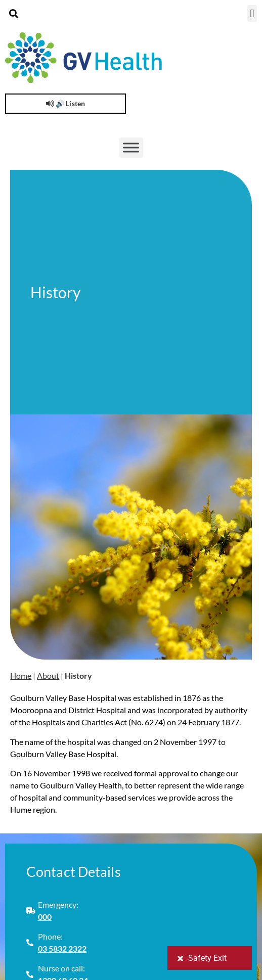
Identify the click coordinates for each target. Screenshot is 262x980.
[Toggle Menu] (131, 148)
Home (21, 675)
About (48, 675)
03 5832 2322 (62, 948)
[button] (13, 13)
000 (45, 917)
